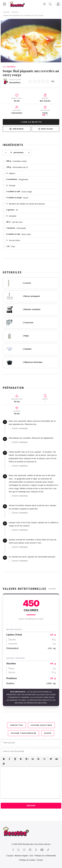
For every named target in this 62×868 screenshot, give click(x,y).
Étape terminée (18, 428)
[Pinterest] (30, 850)
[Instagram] (24, 850)
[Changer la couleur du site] (44, 4)
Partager (45, 129)
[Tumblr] (36, 850)
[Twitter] (18, 850)
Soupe (48, 733)
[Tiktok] (48, 850)
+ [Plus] (29, 153)
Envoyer (31, 806)
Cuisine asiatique (41, 725)
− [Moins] (6, 153)
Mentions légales (22, 856)
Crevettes (16, 725)
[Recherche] (50, 4)
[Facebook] (13, 850)
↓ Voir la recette (31, 122)
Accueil (7, 12)
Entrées (15, 12)
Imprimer (17, 129)
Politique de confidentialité (45, 856)
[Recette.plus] (19, 5)
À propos (10, 856)
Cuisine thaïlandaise (24, 733)
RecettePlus (15, 83)
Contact (40, 860)
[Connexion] (58, 4)
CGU (31, 856)
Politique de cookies (27, 860)
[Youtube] (42, 850)
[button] (4, 759)
